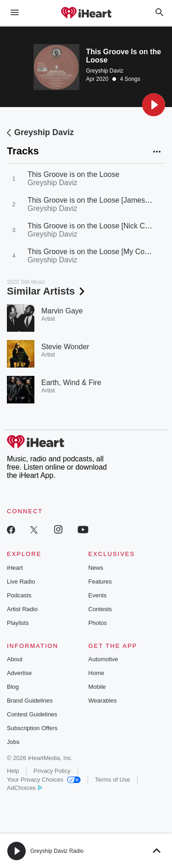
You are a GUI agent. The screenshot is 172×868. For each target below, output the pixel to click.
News (96, 568)
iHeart (15, 568)
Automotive (103, 659)
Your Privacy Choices (44, 780)
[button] (154, 105)
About (15, 659)
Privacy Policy (52, 771)
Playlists (18, 623)
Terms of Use (113, 780)
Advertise (19, 673)
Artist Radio (22, 609)
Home (97, 673)
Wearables (103, 701)
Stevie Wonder (65, 347)
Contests (100, 609)
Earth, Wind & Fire (71, 383)
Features (100, 582)
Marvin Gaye (62, 311)
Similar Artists (47, 291)
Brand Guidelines (30, 701)
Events (98, 595)
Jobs (13, 742)
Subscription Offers (32, 728)
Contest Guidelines (32, 714)
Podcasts (19, 595)
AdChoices (25, 788)
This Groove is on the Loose (73, 174)
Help (13, 771)
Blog (13, 687)
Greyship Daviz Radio (57, 851)
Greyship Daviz (105, 71)
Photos (98, 623)
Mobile (97, 687)
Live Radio (21, 582)
